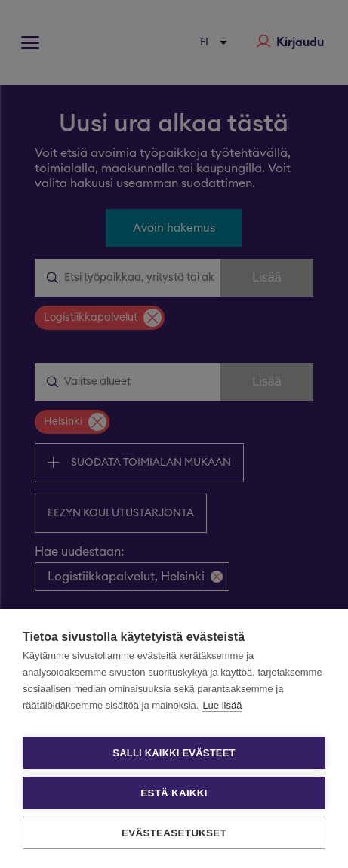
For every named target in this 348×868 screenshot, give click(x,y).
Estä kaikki (174, 793)
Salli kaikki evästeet (174, 753)
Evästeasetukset (174, 833)
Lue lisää (222, 705)
